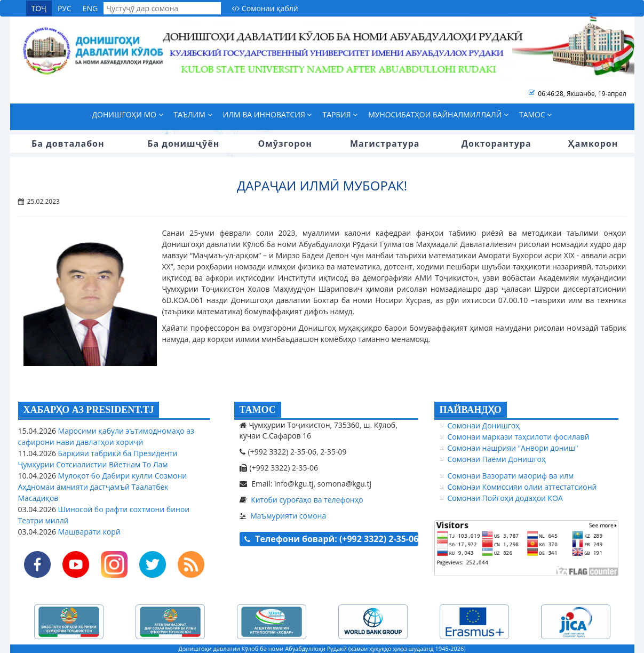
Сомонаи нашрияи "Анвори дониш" (513, 448)
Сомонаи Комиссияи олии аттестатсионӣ (522, 487)
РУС (65, 8)
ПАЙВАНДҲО (471, 410)
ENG (90, 8)
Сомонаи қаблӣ (265, 8)
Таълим (193, 114)
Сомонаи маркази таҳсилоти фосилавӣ (519, 437)
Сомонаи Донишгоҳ (484, 425)
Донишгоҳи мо (128, 114)
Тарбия (340, 114)
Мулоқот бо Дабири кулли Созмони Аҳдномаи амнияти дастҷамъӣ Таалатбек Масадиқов (103, 487)
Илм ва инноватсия (268, 114)
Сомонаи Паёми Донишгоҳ (497, 459)
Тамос (536, 114)
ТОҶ (39, 8)
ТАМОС (258, 410)
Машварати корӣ (88, 532)
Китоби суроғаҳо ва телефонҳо (307, 500)
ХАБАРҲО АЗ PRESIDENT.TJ (89, 410)
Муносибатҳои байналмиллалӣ (438, 114)
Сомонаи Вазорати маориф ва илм (511, 476)
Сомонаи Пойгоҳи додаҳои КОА (505, 498)
